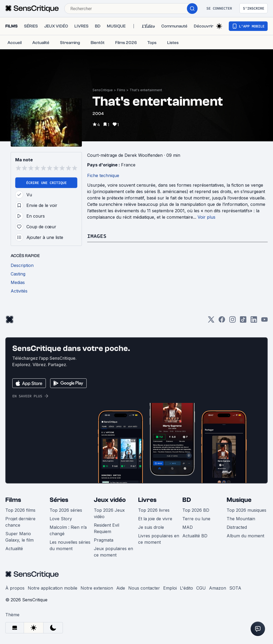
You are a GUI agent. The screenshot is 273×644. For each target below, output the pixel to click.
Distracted (237, 527)
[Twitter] (211, 321)
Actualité (14, 549)
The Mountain (241, 519)
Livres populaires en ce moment (159, 539)
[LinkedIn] (254, 321)
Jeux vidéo (110, 500)
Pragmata (104, 540)
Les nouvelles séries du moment (70, 545)
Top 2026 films (20, 510)
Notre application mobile (53, 588)
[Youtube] (264, 321)
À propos (15, 588)
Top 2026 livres (154, 510)
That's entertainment (146, 90)
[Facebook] (222, 321)
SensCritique (103, 90)
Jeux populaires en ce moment (113, 552)
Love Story (61, 519)
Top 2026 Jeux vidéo (109, 513)
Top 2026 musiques (246, 510)
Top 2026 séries (66, 510)
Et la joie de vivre (155, 519)
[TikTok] (243, 321)
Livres (147, 500)
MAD (188, 527)
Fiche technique (103, 175)
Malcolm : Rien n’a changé (68, 530)
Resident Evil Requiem (107, 528)
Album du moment (245, 536)
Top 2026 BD (196, 510)
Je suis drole (151, 527)
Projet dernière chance (20, 522)
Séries (59, 500)
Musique (239, 500)
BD (187, 500)
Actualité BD (195, 536)
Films (121, 90)
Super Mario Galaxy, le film (19, 537)
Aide (121, 588)
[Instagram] (232, 321)
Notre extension (97, 588)
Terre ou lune (196, 519)
